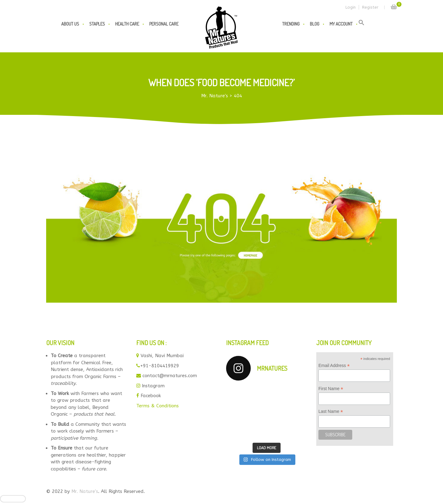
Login (351, 7)
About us (70, 24)
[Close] (13, 499)
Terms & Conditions (158, 406)
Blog (315, 24)
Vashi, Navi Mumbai (162, 356)
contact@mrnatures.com (170, 376)
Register (370, 7)
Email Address (334, 366)
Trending (291, 24)
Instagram (153, 386)
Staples (97, 24)
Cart (394, 5)
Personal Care (164, 24)
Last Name (331, 411)
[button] (361, 24)
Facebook (151, 396)
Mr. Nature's (85, 491)
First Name (331, 389)
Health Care (127, 24)
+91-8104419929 (160, 366)
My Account (341, 24)
